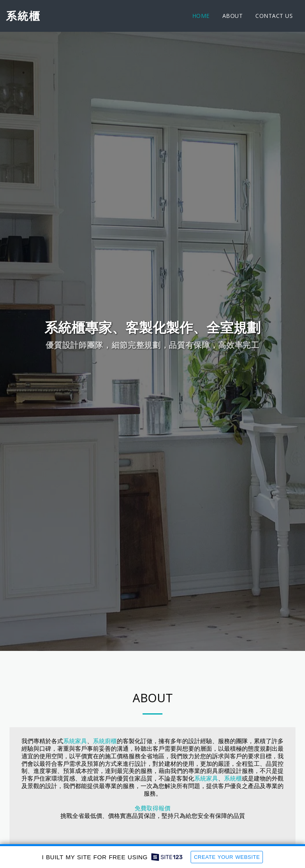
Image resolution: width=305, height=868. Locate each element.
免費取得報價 (152, 808)
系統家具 (75, 741)
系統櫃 (233, 779)
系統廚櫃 (105, 741)
